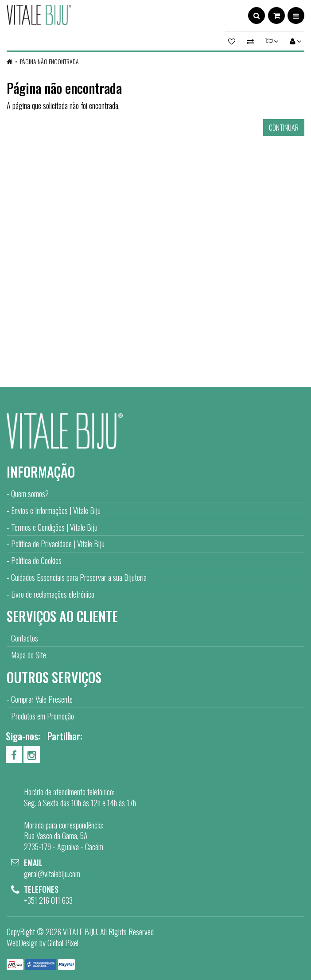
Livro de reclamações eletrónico (53, 594)
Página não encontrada (49, 61)
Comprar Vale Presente (42, 699)
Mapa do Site (29, 655)
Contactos (25, 638)
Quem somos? (30, 494)
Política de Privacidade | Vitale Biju (58, 544)
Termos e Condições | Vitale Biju (54, 527)
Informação (41, 472)
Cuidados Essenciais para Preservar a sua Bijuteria (79, 577)
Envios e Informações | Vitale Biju (56, 510)
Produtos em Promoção (43, 716)
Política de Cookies (36, 560)
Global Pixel (63, 943)
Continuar (284, 128)
